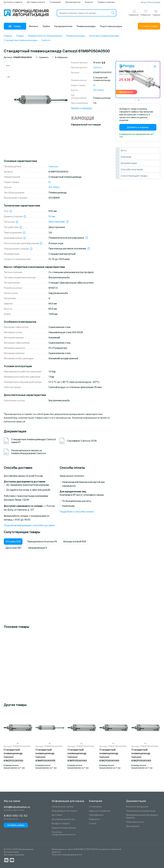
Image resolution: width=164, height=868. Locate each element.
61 (94, 85)
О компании (55, 2)
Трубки (46, 26)
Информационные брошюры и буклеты (142, 816)
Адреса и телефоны (99, 811)
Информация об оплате (64, 811)
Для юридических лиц (63, 819)
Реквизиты (94, 819)
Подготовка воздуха (111, 26)
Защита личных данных (64, 828)
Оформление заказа (63, 807)
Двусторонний (57, 222)
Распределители (63, 26)
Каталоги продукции (137, 807)
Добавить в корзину (138, 127)
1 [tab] (137, 101)
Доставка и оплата (36, 2)
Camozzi (98, 67)
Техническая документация (141, 811)
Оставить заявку (149, 26)
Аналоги (89, 2)
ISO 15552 (99, 90)
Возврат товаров (61, 823)
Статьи (93, 823)
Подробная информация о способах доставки (29, 525)
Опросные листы (135, 822)
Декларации (133, 826)
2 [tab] (140, 101)
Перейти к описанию (81, 108)
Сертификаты (96, 815)
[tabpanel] (138, 80)
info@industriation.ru (17, 807)
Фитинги (33, 26)
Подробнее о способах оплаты (77, 512)
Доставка (57, 815)
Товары (15, 26)
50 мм (52, 216)
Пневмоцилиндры (86, 26)
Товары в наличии (106, 2)
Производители (73, 2)
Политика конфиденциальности (63, 833)
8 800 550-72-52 (16, 816)
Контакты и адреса (13, 2)
